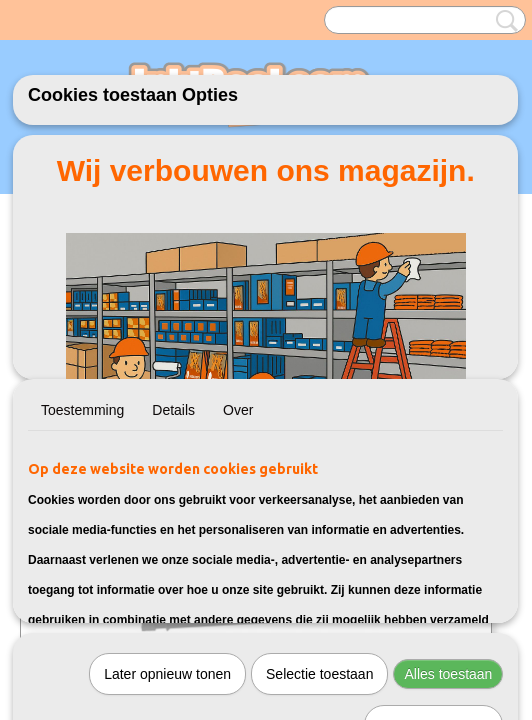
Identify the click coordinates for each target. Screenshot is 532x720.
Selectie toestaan (319, 674)
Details (173, 410)
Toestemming (82, 410)
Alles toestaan (448, 674)
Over (238, 410)
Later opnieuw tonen (167, 674)
